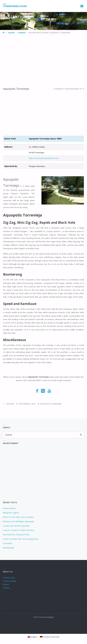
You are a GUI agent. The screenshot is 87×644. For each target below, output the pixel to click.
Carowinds (8, 543)
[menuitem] (32, 637)
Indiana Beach (9, 508)
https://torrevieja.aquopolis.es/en (44, 158)
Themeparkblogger (15, 6)
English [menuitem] (34, 637)
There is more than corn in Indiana (18, 517)
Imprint (6, 584)
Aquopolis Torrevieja (16, 89)
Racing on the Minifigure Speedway (18, 521)
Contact (6, 588)
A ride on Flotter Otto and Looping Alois (21, 539)
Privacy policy (9, 578)
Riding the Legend (11, 513)
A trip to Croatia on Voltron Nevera (18, 530)
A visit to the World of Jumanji (16, 526)
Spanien (22, 33)
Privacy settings (10, 581)
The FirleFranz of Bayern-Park (16, 535)
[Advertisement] (43, 57)
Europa (11, 33)
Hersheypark (8, 548)
